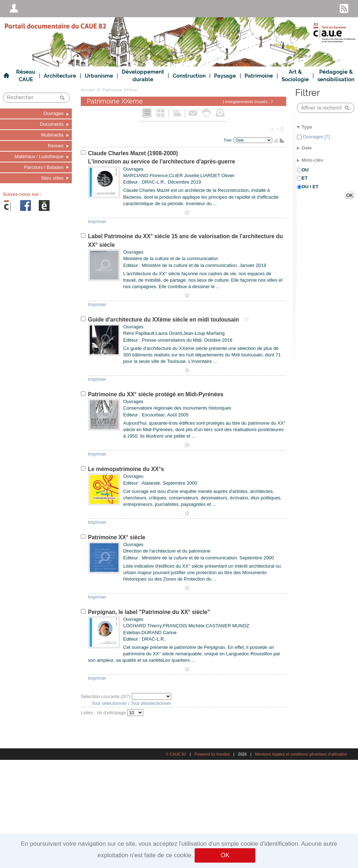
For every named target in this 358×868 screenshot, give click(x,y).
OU (305, 170)
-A (271, 130)
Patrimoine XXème (120, 90)
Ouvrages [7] (316, 137)
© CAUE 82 (176, 754)
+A (280, 129)
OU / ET (310, 187)
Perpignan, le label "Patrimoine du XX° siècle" (149, 612)
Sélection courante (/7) (106, 696)
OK (225, 855)
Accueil (88, 90)
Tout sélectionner (109, 703)
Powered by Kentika (212, 754)
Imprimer (97, 221)
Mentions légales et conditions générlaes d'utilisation (301, 754)
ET (305, 178)
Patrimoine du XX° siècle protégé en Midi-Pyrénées (156, 394)
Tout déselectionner (151, 703)
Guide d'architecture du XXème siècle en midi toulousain (164, 320)
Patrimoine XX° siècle (117, 537)
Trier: (229, 140)
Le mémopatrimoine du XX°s (126, 469)
